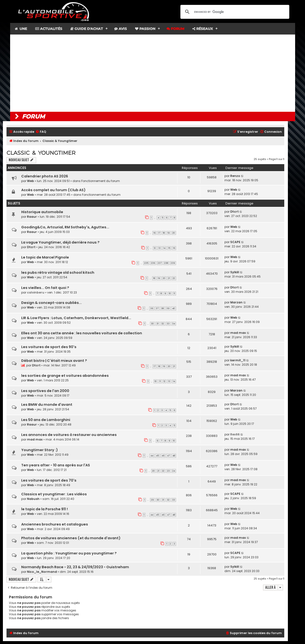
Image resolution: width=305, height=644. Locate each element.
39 (168, 308)
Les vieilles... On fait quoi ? (45, 288)
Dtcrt (234, 212)
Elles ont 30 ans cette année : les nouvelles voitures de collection (82, 333)
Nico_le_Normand (42, 572)
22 (174, 278)
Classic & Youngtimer (41, 153)
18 (164, 233)
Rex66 (235, 434)
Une (21, 29)
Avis (121, 29)
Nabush (33, 499)
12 (155, 248)
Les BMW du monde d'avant (47, 405)
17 (159, 233)
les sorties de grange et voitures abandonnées (65, 376)
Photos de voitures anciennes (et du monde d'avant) (71, 538)
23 (168, 471)
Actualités (49, 29)
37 (157, 308)
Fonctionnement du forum (101, 181)
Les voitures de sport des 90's (49, 347)
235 (146, 263)
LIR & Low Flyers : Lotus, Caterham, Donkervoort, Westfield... (76, 318)
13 (159, 248)
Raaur (32, 217)
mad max (238, 333)
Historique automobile (42, 212)
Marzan (236, 302)
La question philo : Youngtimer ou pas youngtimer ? (69, 553)
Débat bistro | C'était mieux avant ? (54, 361)
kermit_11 (238, 360)
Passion (145, 29)
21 (169, 278)
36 (152, 308)
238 (166, 263)
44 (152, 456)
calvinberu (36, 292)
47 (168, 456)
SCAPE (235, 242)
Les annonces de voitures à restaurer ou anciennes (69, 435)
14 (164, 248)
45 (157, 456)
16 (154, 233)
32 (163, 324)
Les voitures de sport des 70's (49, 480)
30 (152, 324)
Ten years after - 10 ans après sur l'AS (56, 465)
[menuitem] (41, 132)
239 (173, 263)
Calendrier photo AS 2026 (45, 176)
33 (168, 324)
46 (163, 456)
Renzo (235, 176)
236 (153, 263)
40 (174, 308)
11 (174, 294)
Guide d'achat (87, 29)
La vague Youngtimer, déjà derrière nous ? (60, 242)
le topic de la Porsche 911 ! (44, 509)
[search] (234, 12)
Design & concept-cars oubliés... (51, 303)
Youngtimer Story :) (40, 450)
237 (160, 263)
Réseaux (203, 29)
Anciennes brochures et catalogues (55, 524)
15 (169, 248)
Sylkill (235, 272)
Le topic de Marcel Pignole (45, 257)
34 (174, 324)
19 (169, 233)
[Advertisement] (153, 73)
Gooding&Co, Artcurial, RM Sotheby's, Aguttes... (65, 227)
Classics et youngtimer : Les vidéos (54, 494)
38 (162, 308)
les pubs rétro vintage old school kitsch (58, 273)
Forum (175, 29)
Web (30, 181)
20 (174, 233)
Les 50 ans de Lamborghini (46, 420)
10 (170, 294)
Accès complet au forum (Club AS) (53, 190)
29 (152, 500)
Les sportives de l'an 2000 (45, 391)
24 (174, 471)
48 (174, 456)
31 (158, 324)
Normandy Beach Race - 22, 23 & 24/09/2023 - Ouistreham (75, 567)
